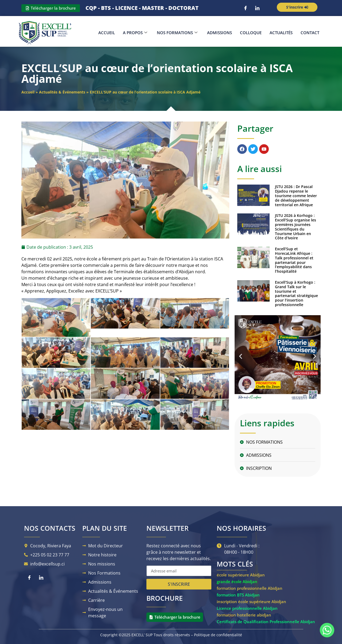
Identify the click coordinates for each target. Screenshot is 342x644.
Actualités (281, 33)
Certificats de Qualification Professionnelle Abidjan (266, 622)
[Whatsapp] (327, 630)
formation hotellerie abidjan (244, 615)
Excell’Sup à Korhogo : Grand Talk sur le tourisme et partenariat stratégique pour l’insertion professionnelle (296, 293)
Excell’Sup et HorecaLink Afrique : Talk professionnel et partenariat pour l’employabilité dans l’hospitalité (294, 260)
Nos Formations (177, 33)
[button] (241, 356)
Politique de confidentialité (218, 635)
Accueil (107, 33)
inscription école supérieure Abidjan (251, 602)
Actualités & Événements (62, 92)
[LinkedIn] (257, 8)
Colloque (251, 33)
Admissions (219, 33)
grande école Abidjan (237, 581)
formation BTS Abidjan (238, 595)
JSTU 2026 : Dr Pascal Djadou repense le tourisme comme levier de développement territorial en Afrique (296, 196)
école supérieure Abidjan (241, 575)
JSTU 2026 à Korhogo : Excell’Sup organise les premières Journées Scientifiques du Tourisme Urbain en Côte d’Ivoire (296, 227)
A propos (135, 33)
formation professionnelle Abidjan (250, 588)
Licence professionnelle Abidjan (247, 608)
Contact (310, 33)
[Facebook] (246, 8)
